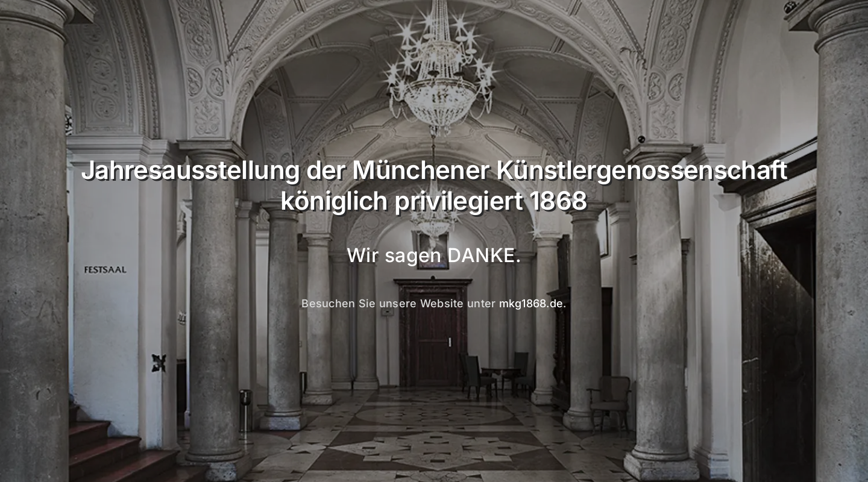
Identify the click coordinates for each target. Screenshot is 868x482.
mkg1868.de (531, 303)
